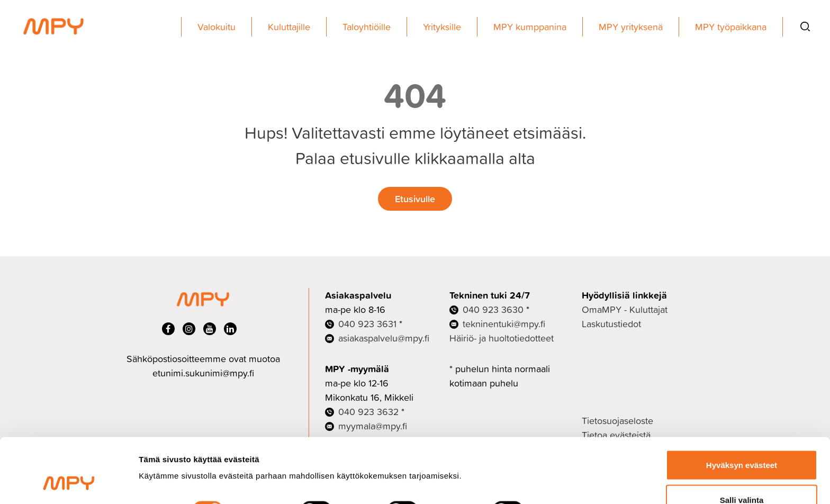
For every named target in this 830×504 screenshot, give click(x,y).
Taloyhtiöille (367, 27)
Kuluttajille (289, 27)
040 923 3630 (493, 309)
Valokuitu (216, 27)
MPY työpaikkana (731, 27)
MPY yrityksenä (631, 27)
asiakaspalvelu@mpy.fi (384, 338)
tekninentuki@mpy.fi (504, 324)
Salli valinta (742, 441)
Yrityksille (442, 27)
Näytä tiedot (566, 451)
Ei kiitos (742, 476)
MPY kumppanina (530, 27)
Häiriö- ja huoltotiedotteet (502, 338)
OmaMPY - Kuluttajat (625, 309)
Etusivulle (415, 199)
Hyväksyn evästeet (742, 406)
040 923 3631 (367, 324)
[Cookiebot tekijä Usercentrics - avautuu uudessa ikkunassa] (69, 483)
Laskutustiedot (611, 324)
